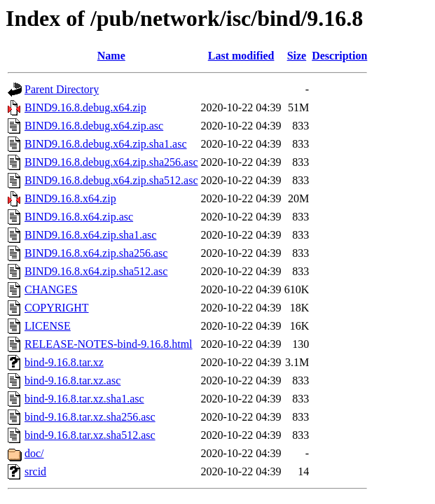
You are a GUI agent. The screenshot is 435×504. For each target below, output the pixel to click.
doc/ (34, 453)
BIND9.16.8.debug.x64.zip (85, 107)
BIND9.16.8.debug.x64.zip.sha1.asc (106, 144)
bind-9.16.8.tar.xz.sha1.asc (84, 399)
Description (339, 56)
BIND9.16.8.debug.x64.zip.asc (94, 126)
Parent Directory (62, 89)
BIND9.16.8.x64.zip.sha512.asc (96, 271)
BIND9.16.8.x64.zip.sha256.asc (96, 253)
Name (111, 56)
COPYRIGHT (57, 308)
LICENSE (48, 326)
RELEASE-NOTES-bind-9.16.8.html (109, 344)
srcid (35, 471)
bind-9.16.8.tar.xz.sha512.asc (90, 435)
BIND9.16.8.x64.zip (70, 198)
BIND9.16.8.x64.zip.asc (79, 217)
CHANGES (51, 289)
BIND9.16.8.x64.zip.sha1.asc (90, 235)
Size (297, 56)
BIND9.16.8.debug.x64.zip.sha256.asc (111, 162)
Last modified (241, 56)
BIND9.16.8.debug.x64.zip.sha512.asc (111, 180)
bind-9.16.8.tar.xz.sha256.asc (90, 417)
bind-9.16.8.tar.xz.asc (72, 380)
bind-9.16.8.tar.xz (64, 362)
